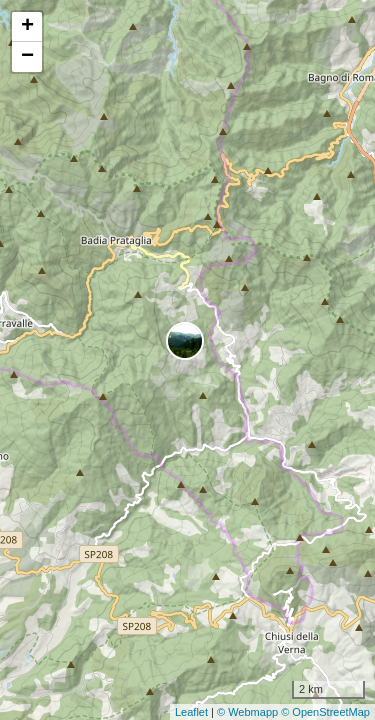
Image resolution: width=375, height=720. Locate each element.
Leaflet (191, 712)
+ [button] (27, 27)
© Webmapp (249, 712)
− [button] (27, 57)
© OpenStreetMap (325, 712)
